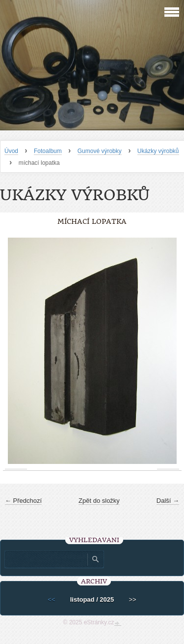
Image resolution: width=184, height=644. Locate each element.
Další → (168, 501)
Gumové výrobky (100, 151)
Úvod (11, 151)
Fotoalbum (48, 151)
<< (51, 599)
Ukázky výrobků (158, 151)
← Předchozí (23, 501)
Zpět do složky (99, 501)
